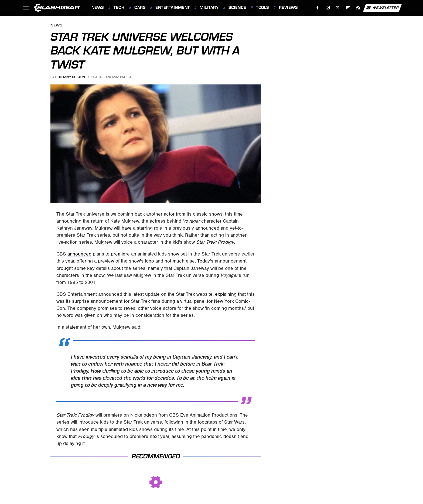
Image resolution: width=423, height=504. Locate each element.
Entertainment (173, 8)
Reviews (288, 8)
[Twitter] (338, 8)
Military (209, 8)
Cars (140, 8)
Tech (119, 8)
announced (79, 254)
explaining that (230, 294)
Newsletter (382, 8)
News (98, 8)
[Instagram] (328, 8)
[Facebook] (317, 8)
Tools (262, 8)
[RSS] (358, 8)
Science (237, 8)
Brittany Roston (70, 77)
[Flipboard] (348, 8)
